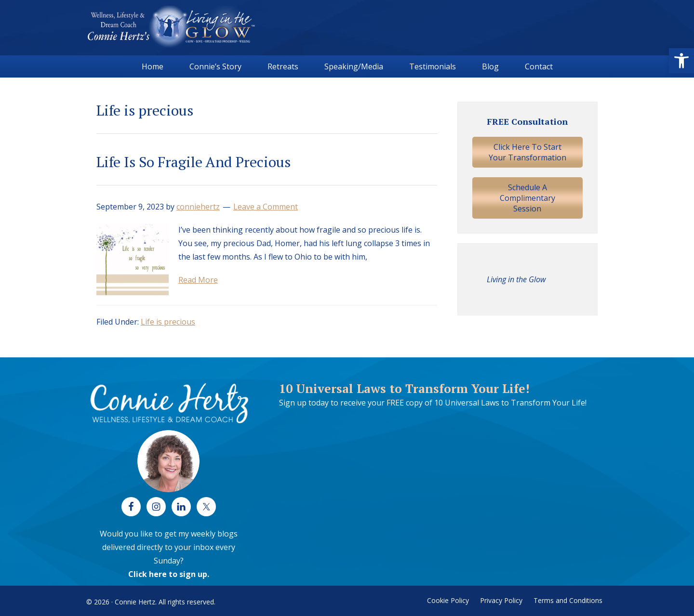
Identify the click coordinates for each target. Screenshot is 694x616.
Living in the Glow (516, 279)
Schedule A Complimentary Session (527, 198)
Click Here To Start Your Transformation (527, 152)
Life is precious (168, 322)
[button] (681, 61)
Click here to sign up (168, 574)
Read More (198, 280)
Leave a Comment (266, 207)
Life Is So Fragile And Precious (194, 162)
